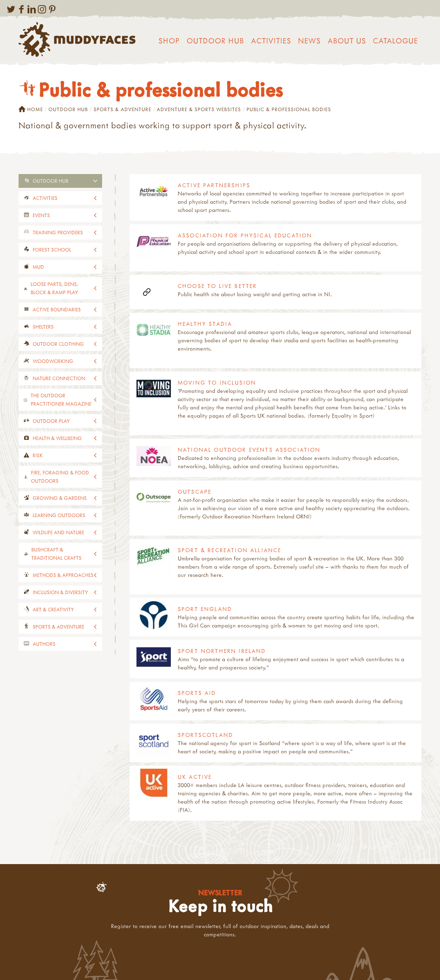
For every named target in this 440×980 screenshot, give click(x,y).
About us (347, 41)
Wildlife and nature (58, 532)
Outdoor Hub (215, 41)
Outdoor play (51, 421)
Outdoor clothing (58, 344)
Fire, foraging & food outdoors (60, 477)
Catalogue (395, 41)
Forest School (52, 250)
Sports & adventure (122, 109)
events (41, 215)
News (309, 41)
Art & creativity (53, 609)
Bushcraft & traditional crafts (56, 554)
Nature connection (59, 378)
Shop (169, 41)
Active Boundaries (57, 309)
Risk (38, 455)
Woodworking (53, 361)
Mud (38, 267)
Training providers (58, 232)
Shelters (43, 327)
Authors (44, 644)
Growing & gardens (60, 498)
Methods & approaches (63, 575)
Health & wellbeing (57, 438)
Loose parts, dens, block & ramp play (54, 288)
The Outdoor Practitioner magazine (61, 400)
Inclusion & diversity (60, 592)
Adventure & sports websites (199, 109)
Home (31, 109)
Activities (271, 41)
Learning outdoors (59, 515)
